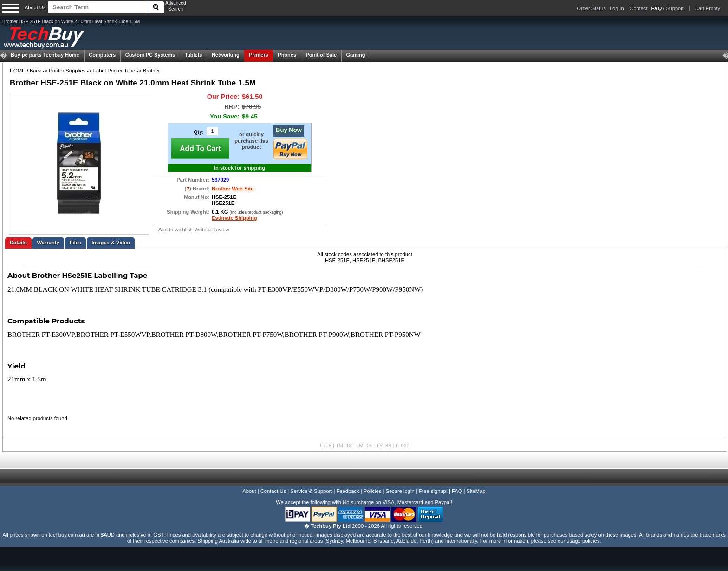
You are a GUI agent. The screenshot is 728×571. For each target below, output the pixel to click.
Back (36, 71)
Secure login (400, 491)
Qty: (199, 132)
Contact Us (273, 491)
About (249, 491)
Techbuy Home (45, 55)
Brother (152, 71)
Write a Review (212, 230)
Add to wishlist (175, 230)
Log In (617, 8)
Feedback (348, 491)
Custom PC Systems (150, 55)
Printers (259, 55)
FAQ (457, 491)
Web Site (243, 189)
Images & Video (111, 243)
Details (18, 243)
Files (76, 243)
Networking (226, 55)
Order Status (591, 8)
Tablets (194, 55)
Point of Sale (321, 55)
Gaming (356, 55)
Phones (287, 55)
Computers (102, 55)
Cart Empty (707, 8)
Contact (639, 8)
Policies (373, 491)
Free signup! (433, 491)
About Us (35, 7)
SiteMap (476, 491)
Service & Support (311, 491)
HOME (18, 71)
